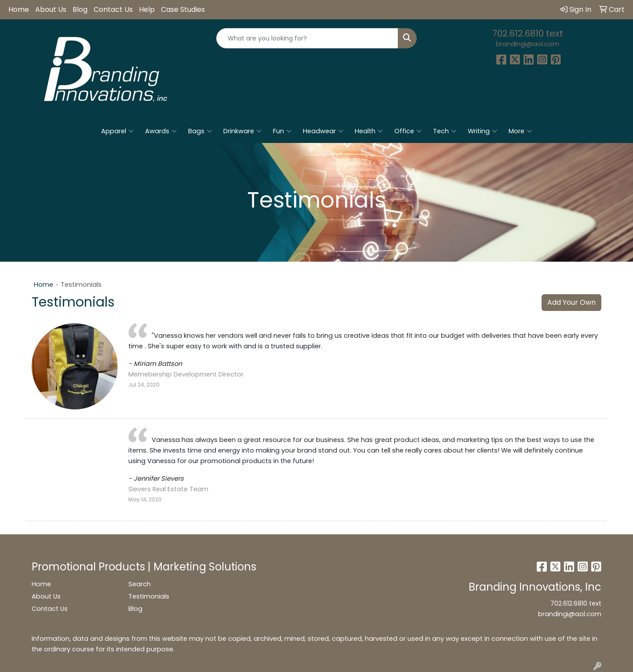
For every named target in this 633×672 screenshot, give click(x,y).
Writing (482, 131)
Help (147, 9)
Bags (200, 131)
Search (140, 584)
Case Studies (183, 9)
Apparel (117, 131)
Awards (161, 131)
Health (369, 131)
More (520, 131)
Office (408, 131)
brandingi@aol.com (527, 44)
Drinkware (242, 131)
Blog (80, 9)
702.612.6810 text (528, 33)
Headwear (323, 131)
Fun (282, 131)
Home (19, 9)
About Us (51, 9)
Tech (445, 131)
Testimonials (149, 596)
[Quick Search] (307, 38)
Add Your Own (571, 302)
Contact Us (113, 9)
